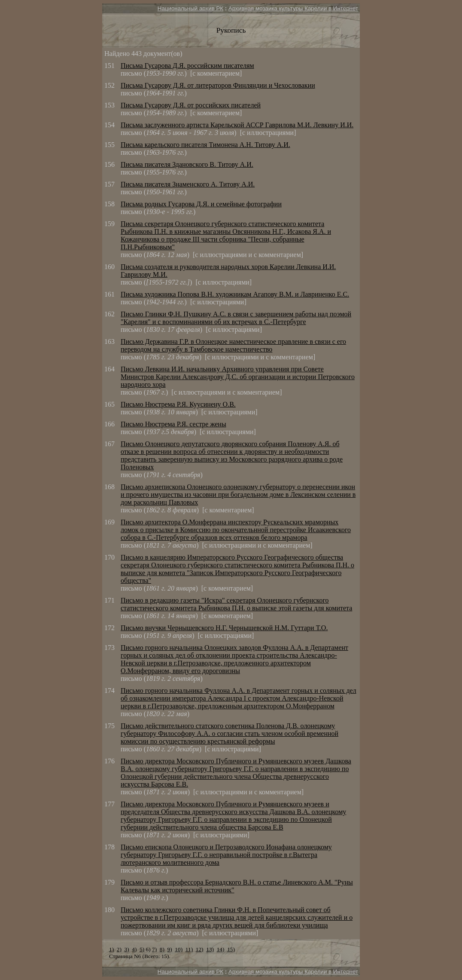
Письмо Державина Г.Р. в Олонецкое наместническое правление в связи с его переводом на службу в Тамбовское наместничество (233, 345)
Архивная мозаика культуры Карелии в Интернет (293, 8)
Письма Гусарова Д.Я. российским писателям (187, 66)
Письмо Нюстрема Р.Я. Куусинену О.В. (178, 404)
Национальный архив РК (190, 8)
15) (231, 949)
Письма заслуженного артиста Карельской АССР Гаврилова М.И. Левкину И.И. (237, 125)
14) (221, 949)
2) (119, 949)
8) (162, 949)
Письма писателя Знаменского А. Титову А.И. (188, 184)
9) (170, 949)
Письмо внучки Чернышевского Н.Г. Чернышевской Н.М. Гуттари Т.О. (224, 628)
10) (179, 949)
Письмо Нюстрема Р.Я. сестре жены (173, 424)
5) (142, 949)
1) (111, 949)
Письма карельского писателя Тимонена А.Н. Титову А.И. (205, 145)
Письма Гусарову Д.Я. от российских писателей (191, 105)
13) (210, 949)
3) (127, 949)
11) (189, 949)
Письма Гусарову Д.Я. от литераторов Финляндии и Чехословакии (218, 85)
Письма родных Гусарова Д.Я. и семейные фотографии (201, 204)
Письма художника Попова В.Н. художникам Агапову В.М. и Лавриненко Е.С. (235, 294)
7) (154, 949)
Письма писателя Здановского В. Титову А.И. (187, 164)
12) (200, 949)
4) (134, 949)
